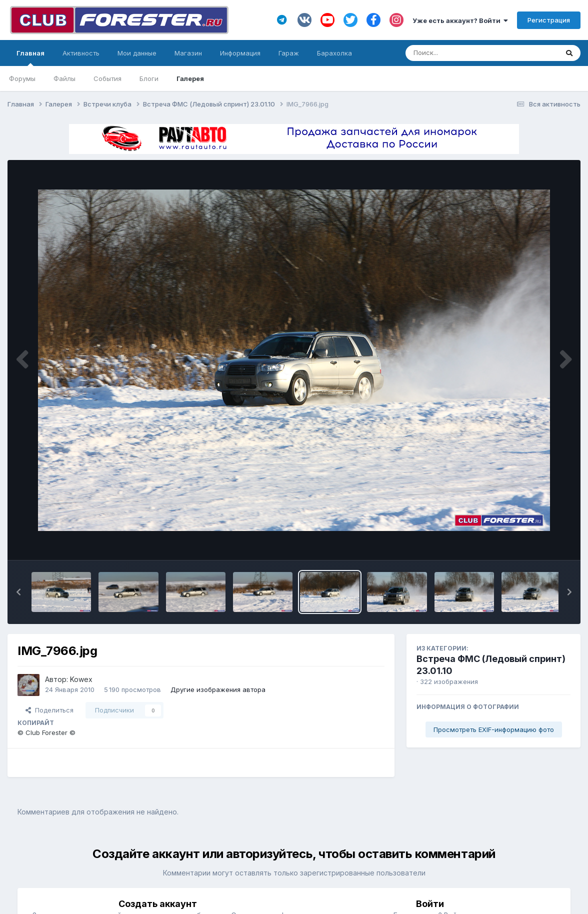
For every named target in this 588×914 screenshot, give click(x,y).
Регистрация (549, 20)
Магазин (188, 53)
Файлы (64, 78)
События (107, 78)
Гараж (289, 53)
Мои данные (137, 53)
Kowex (81, 679)
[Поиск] (463, 53)
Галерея (190, 78)
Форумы (22, 78)
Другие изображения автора (218, 689)
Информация (240, 53)
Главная (30, 57)
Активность (81, 53)
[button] (18, 592)
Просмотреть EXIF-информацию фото (494, 729)
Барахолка (334, 53)
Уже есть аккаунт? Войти (460, 20)
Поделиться (49, 710)
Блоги (149, 78)
